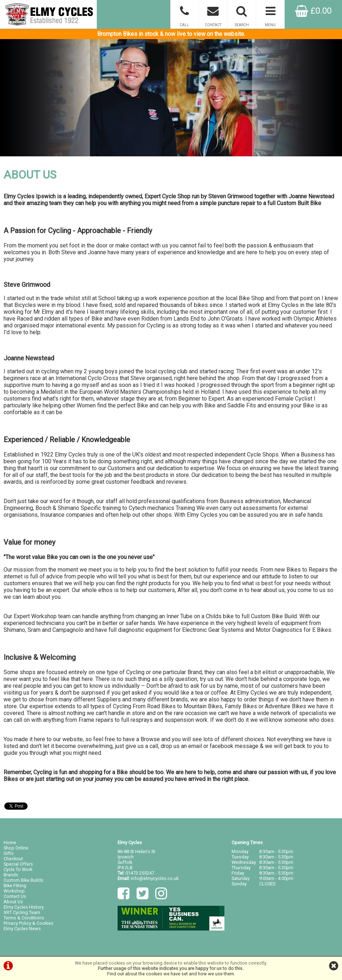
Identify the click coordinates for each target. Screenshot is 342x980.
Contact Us (15, 896)
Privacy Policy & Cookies (28, 923)
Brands (11, 875)
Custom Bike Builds (23, 880)
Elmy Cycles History (24, 907)
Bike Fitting (15, 886)
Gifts (9, 853)
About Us (13, 902)
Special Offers (18, 864)
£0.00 (313, 11)
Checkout (13, 859)
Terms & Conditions (24, 918)
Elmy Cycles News (22, 929)
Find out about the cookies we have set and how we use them (171, 974)
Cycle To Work (18, 869)
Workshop (14, 891)
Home (10, 842)
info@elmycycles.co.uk (155, 878)
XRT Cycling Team (22, 912)
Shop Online (16, 848)
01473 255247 (140, 873)
